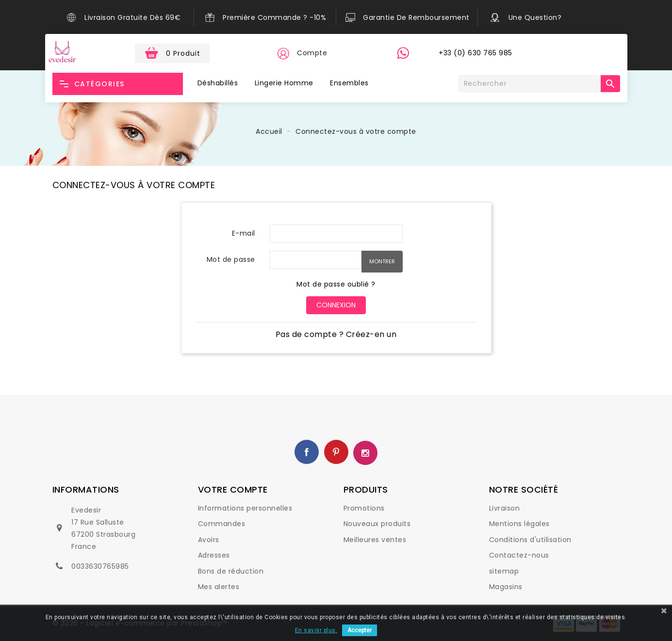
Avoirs (209, 540)
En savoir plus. (316, 630)
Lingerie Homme (284, 83)
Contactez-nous (519, 555)
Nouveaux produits (377, 524)
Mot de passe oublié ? (336, 284)
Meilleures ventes (375, 540)
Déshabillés (218, 83)
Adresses (214, 555)
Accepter (360, 630)
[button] (283, 53)
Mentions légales (519, 524)
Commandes (222, 524)
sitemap (504, 571)
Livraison (505, 508)
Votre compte (233, 489)
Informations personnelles (245, 508)
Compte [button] (312, 53)
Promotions (364, 508)
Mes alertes (219, 587)
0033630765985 (100, 566)
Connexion (336, 305)
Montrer (382, 261)
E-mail (244, 233)
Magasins (506, 587)
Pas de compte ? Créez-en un (336, 334)
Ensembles (349, 83)
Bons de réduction (231, 571)
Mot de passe (231, 259)
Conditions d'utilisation (530, 540)
